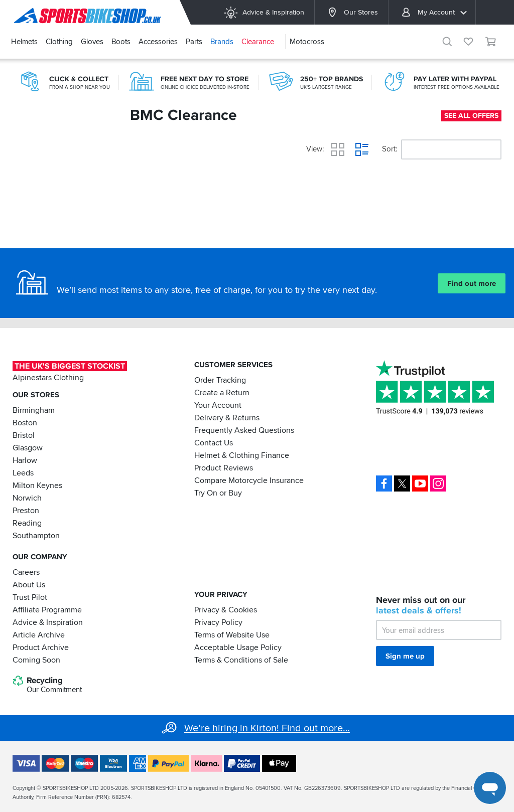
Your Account (218, 405)
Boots (121, 42)
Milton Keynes (37, 485)
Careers (26, 572)
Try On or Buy (218, 493)
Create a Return (222, 393)
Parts (194, 42)
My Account (434, 12)
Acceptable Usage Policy (238, 647)
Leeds (23, 473)
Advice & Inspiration (264, 12)
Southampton (36, 536)
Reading (27, 523)
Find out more (472, 283)
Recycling (47, 685)
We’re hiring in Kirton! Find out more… (267, 728)
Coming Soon (36, 660)
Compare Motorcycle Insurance (249, 480)
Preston (26, 511)
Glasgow (28, 448)
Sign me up (405, 656)
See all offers (471, 116)
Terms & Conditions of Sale (241, 660)
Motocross (307, 42)
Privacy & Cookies (226, 609)
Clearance (258, 42)
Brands (222, 42)
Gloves (92, 42)
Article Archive (39, 634)
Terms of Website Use (232, 634)
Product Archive (41, 647)
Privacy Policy (218, 622)
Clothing (59, 42)
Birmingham (34, 410)
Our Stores (351, 12)
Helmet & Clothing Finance (242, 455)
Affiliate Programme (47, 609)
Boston (25, 423)
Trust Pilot (30, 597)
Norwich (27, 498)
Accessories (158, 42)
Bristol (24, 435)
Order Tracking (220, 380)
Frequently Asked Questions (244, 430)
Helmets (24, 42)
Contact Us (214, 443)
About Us (29, 584)
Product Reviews (224, 468)
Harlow (25, 460)
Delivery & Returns (227, 418)
